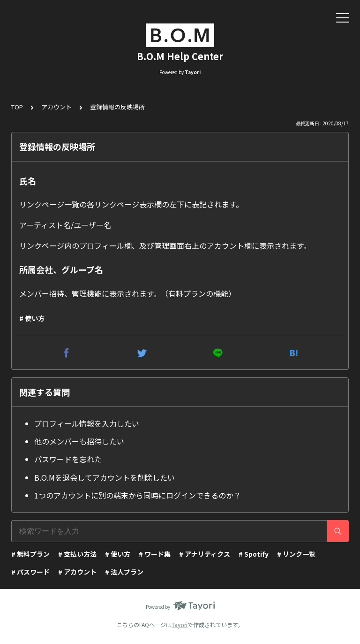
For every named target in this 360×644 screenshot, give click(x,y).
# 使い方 (32, 318)
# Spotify (254, 554)
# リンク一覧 (296, 554)
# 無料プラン (30, 554)
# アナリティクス (205, 554)
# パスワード (30, 572)
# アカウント (77, 572)
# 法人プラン (124, 572)
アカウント (56, 107)
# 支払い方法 (77, 554)
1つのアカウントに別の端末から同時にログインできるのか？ (138, 495)
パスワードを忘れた (68, 459)
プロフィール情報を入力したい (87, 423)
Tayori (180, 625)
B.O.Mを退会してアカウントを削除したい (105, 477)
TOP (17, 107)
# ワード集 (155, 554)
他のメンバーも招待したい (79, 441)
